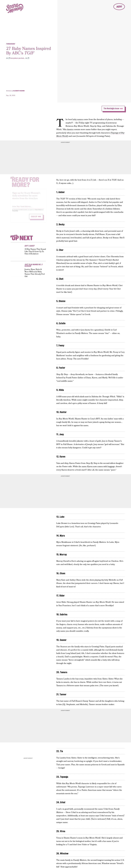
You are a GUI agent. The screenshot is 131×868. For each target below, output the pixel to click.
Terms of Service (38, 211)
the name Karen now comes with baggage (97, 467)
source (92, 816)
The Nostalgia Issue (111, 109)
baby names (78, 119)
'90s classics (68, 130)
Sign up (34, 218)
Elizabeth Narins (19, 91)
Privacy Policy (15, 212)
